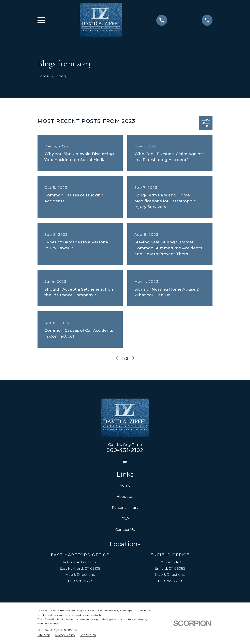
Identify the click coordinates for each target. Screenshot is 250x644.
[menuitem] (44, 635)
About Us (125, 497)
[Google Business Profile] (125, 461)
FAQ (125, 519)
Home (125, 485)
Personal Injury (125, 508)
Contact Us (125, 530)
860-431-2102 (125, 450)
